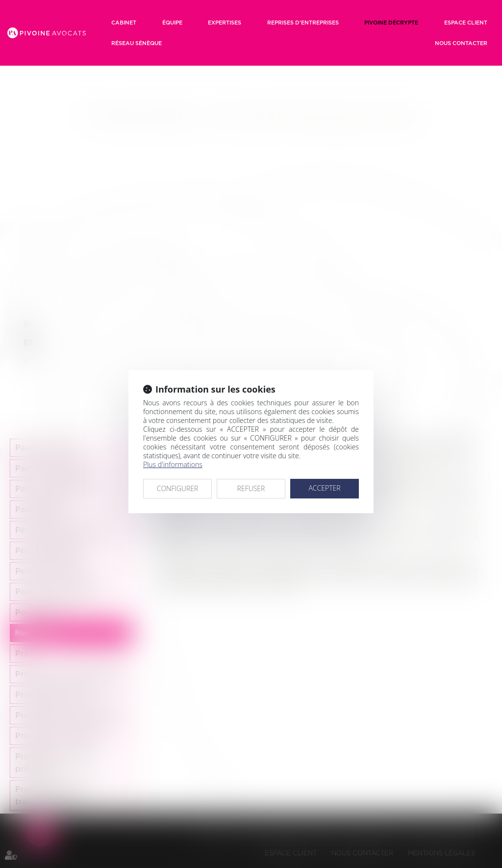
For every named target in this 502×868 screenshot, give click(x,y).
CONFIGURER (178, 488)
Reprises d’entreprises (303, 23)
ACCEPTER (324, 488)
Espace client (466, 23)
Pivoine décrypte (391, 23)
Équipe (172, 23)
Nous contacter (461, 43)
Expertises (225, 23)
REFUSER (251, 488)
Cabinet (124, 23)
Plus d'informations (173, 464)
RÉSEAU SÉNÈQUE (137, 43)
